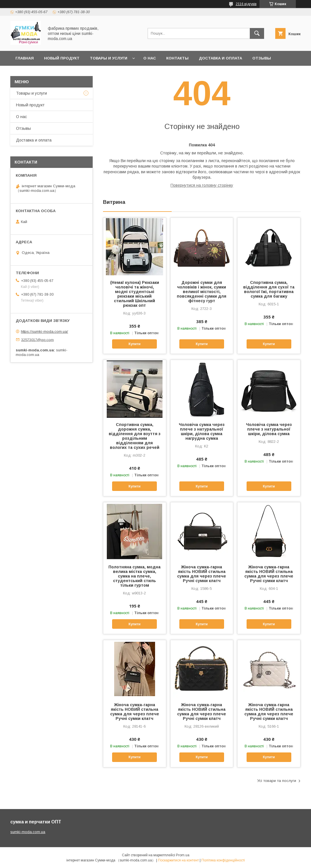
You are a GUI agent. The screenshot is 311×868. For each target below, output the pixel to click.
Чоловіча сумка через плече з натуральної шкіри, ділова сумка (269, 429)
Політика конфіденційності (223, 860)
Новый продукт (62, 58)
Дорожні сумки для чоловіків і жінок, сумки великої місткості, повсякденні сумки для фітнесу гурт (202, 292)
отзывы (262, 58)
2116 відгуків (246, 4)
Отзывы (23, 128)
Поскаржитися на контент (178, 860)
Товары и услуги (109, 58)
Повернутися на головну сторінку (202, 185)
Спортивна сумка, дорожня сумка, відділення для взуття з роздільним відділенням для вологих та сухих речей (135, 436)
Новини (24, 73)
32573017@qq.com (37, 340)
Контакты (177, 58)
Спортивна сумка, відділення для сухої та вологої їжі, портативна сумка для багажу (269, 289)
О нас (150, 58)
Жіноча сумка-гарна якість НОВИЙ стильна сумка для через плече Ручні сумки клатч (202, 574)
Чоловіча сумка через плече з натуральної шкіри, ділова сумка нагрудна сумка (202, 431)
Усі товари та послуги (277, 781)
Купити (134, 344)
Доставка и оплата (220, 58)
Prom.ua (183, 855)
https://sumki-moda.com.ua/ (44, 332)
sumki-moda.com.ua (28, 832)
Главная (25, 58)
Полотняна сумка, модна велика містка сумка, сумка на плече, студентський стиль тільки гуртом (134, 576)
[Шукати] (257, 33)
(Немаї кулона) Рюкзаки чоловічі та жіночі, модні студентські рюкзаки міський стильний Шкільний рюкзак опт (135, 294)
